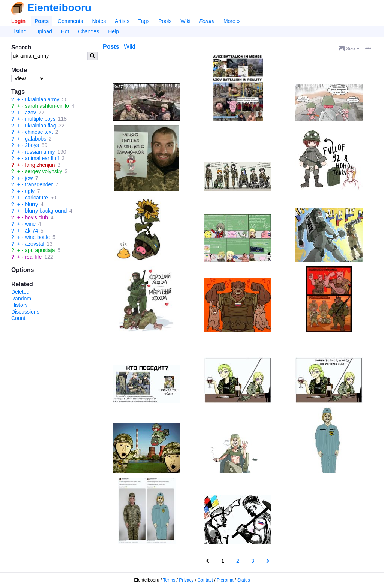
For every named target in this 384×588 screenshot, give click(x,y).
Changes (88, 31)
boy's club (36, 217)
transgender (39, 184)
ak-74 (31, 231)
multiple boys (40, 119)
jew (29, 178)
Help (113, 31)
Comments (70, 21)
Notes (99, 21)
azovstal (34, 244)
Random (21, 298)
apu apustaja (40, 250)
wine (30, 224)
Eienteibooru (59, 8)
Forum (207, 21)
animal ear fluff (42, 158)
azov (30, 112)
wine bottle (37, 237)
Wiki (185, 21)
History (19, 305)
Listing (19, 31)
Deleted (20, 292)
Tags (144, 21)
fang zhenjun (40, 165)
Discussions (25, 312)
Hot (65, 31)
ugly (30, 191)
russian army (40, 152)
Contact (205, 580)
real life (33, 257)
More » (232, 21)
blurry (31, 204)
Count (18, 318)
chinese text (39, 132)
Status (244, 580)
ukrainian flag (40, 126)
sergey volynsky (43, 171)
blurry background (46, 211)
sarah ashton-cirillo (47, 106)
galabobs (35, 139)
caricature (36, 198)
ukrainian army (42, 99)
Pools (165, 21)
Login (18, 21)
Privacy (186, 580)
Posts (42, 21)
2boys (32, 145)
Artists (122, 21)
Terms (169, 580)
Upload (43, 31)
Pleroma (225, 580)
